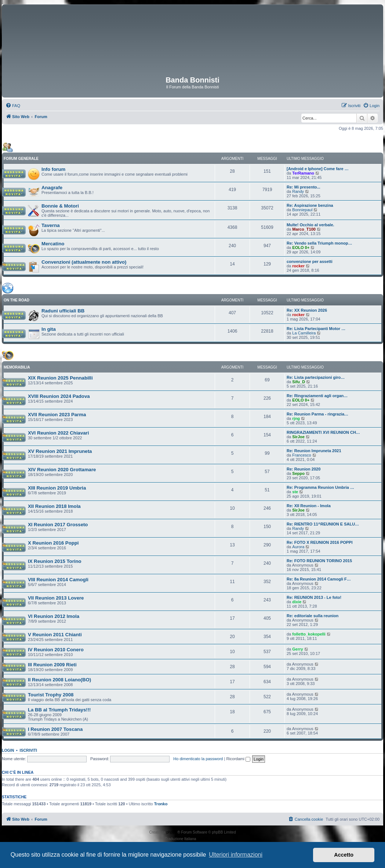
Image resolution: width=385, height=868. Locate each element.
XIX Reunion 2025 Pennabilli (60, 378)
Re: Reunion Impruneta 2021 (314, 451)
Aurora (298, 547)
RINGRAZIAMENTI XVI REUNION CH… (323, 432)
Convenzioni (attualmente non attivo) (84, 262)
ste (295, 492)
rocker (298, 266)
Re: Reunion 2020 (304, 469)
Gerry (297, 649)
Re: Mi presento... (304, 187)
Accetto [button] (344, 855)
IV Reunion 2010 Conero (56, 650)
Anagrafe (52, 188)
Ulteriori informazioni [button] (236, 855)
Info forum (53, 169)
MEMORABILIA (17, 367)
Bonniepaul (302, 210)
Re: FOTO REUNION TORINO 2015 (319, 561)
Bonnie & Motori (60, 206)
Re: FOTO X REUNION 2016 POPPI (320, 542)
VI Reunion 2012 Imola (54, 616)
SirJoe (298, 437)
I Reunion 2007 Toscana (55, 729)
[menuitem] (13, 106)
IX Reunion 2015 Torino (55, 561)
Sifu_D (299, 382)
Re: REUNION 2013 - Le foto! (314, 597)
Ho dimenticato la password (198, 759)
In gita (49, 329)
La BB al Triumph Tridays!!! (59, 710)
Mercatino (53, 244)
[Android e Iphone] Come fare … (318, 169)
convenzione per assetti (310, 261)
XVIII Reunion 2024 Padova (59, 396)
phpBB (172, 832)
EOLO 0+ (301, 248)
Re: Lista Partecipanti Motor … (316, 329)
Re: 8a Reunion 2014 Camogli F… (319, 579)
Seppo (298, 473)
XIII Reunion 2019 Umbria (57, 488)
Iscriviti (28, 750)
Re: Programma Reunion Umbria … (320, 487)
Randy (298, 191)
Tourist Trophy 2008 (51, 695)
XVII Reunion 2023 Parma (57, 415)
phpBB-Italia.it (208, 839)
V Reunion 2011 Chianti (55, 635)
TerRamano (303, 173)
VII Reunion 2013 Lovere (56, 598)
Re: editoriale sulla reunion (313, 616)
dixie (297, 602)
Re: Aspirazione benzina (310, 205)
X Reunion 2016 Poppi (53, 543)
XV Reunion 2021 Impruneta (60, 451)
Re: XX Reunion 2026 (307, 310)
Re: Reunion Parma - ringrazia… (317, 414)
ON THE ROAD (17, 300)
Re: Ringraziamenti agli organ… (317, 396)
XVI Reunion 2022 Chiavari (58, 433)
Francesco (302, 455)
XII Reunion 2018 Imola (54, 506)
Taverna (51, 225)
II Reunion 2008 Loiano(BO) (59, 680)
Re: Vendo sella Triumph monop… (319, 243)
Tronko (161, 804)
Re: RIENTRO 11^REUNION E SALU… (323, 524)
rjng (296, 418)
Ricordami (238, 759)
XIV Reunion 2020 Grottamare (62, 470)
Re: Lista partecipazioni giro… (316, 377)
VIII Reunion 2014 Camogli (58, 580)
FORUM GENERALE (21, 159)
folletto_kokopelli (309, 634)
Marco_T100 (304, 229)
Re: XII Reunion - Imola (309, 506)
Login (8, 750)
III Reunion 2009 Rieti (52, 665)
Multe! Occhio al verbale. (310, 225)
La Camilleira (304, 333)
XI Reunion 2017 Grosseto (58, 525)
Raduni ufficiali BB (63, 311)
